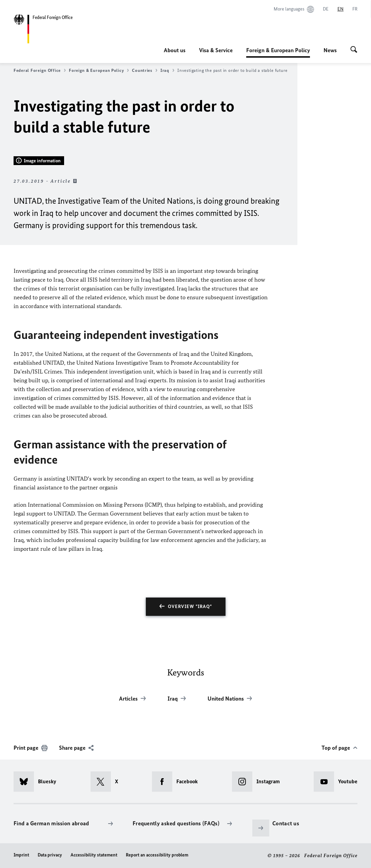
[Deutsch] (326, 9)
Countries (145, 70)
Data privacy (50, 855)
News (330, 50)
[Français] (355, 9)
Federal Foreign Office (40, 70)
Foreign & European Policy (278, 50)
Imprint (21, 855)
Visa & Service (216, 50)
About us (175, 50)
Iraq (167, 70)
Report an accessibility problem (157, 855)
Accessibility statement (94, 855)
